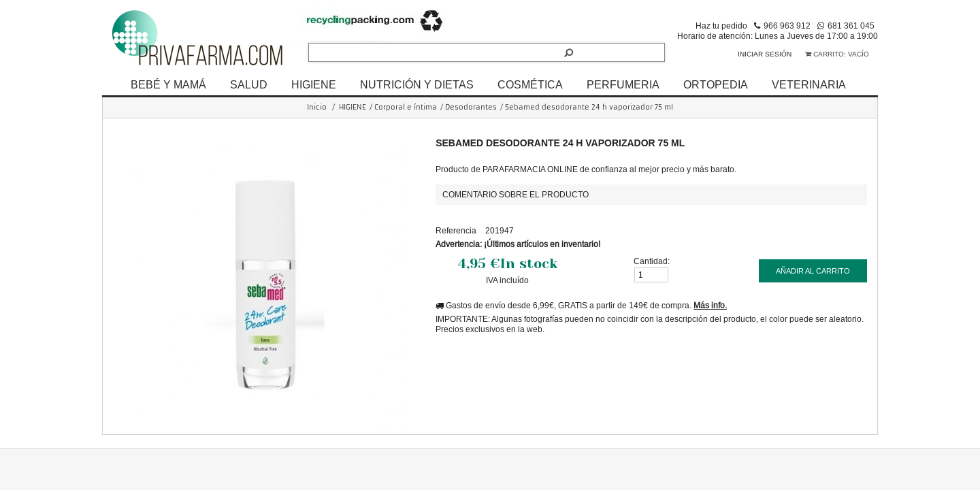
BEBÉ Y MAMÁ (168, 84)
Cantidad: (652, 261)
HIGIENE (314, 84)
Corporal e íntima (406, 107)
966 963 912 (787, 26)
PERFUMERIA (623, 84)
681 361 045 (851, 26)
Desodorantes (471, 107)
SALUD (249, 84)
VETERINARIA (809, 84)
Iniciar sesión (765, 54)
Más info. (710, 305)
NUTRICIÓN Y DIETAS (417, 84)
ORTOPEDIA (716, 84)
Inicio (317, 107)
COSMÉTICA (530, 84)
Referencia (456, 230)
